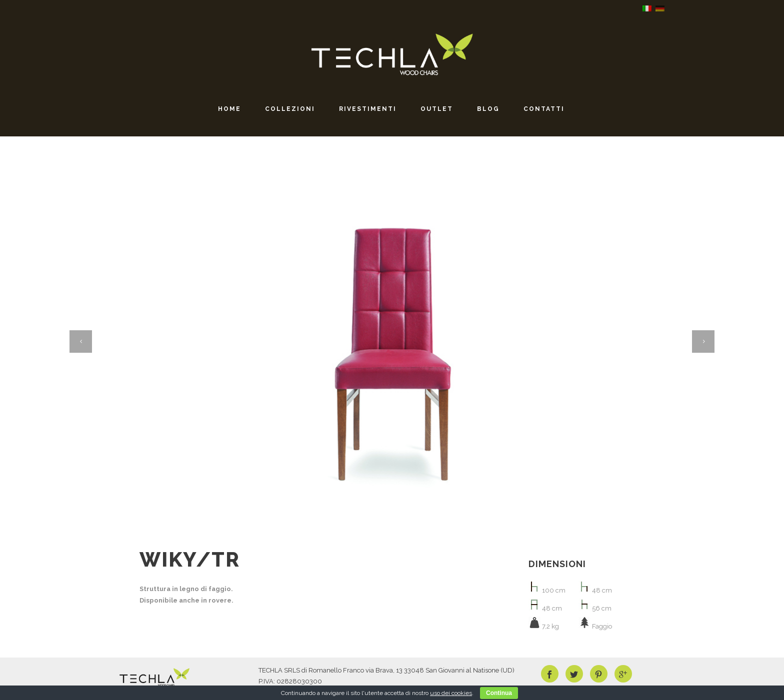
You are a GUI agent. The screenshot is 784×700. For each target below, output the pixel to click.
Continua (499, 693)
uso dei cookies (451, 693)
